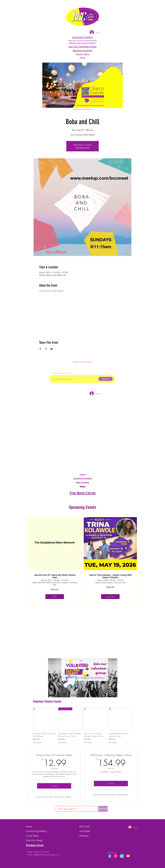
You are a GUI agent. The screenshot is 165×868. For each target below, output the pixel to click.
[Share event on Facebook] (40, 349)
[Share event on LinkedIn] (52, 349)
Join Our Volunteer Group (82, 47)
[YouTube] (128, 856)
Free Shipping (37, 743)
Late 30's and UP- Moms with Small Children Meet (55, 576)
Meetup (84, 836)
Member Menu (82, 54)
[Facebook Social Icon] (109, 856)
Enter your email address (62, 373)
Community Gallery (83, 478)
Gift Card (84, 826)
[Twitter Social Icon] (122, 856)
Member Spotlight (82, 51)
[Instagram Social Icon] (116, 856)
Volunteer (85, 831)
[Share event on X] (46, 349)
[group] (82, 726)
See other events (83, 148)
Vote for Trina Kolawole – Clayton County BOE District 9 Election (110, 576)
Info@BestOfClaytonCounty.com (46, 855)
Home (82, 475)
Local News (32, 836)
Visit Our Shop (34, 840)
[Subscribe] (106, 379)
